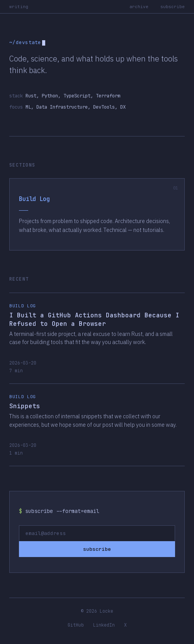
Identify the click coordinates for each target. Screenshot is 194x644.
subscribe (173, 7)
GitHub (76, 625)
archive (139, 7)
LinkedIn (104, 625)
